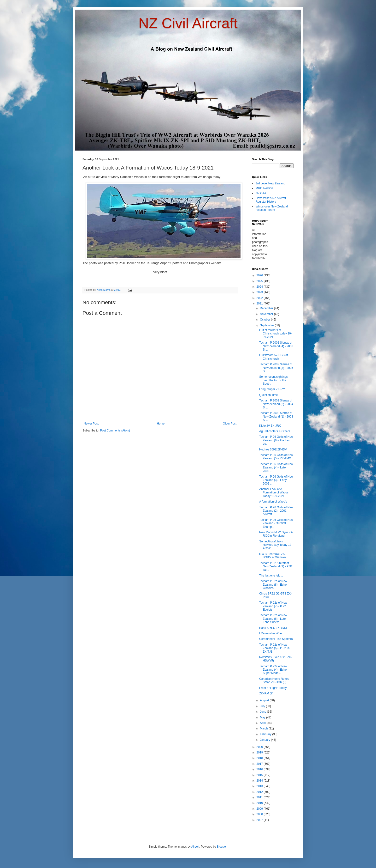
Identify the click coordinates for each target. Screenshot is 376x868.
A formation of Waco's (273, 502)
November (267, 314)
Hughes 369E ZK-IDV (273, 449)
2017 (260, 764)
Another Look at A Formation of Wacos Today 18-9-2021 (274, 493)
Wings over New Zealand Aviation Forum (272, 208)
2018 (260, 758)
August (265, 700)
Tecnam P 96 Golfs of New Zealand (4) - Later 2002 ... (276, 468)
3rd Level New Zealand (270, 183)
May (263, 717)
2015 (260, 775)
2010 (260, 803)
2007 (260, 820)
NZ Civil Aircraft (188, 23)
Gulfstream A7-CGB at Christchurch (273, 357)
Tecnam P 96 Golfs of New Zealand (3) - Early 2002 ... (276, 480)
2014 (260, 781)
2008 (260, 814)
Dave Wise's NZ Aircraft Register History (271, 200)
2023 (260, 292)
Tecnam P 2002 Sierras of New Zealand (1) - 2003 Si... (276, 416)
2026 (260, 275)
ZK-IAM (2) (266, 693)
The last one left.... (271, 576)
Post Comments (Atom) (115, 431)
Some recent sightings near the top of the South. (273, 380)
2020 (260, 747)
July (263, 706)
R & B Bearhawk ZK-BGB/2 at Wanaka (273, 556)
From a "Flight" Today (273, 688)
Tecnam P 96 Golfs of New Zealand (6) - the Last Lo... (276, 440)
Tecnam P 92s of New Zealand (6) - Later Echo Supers (273, 619)
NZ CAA (261, 193)
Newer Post (91, 424)
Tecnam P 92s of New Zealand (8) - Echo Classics (273, 585)
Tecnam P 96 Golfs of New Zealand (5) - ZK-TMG (276, 457)
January (265, 740)
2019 (260, 753)
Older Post (230, 424)
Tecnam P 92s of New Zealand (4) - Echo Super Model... (273, 670)
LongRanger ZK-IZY (272, 389)
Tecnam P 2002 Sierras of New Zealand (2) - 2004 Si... (276, 404)
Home (161, 424)
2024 (260, 287)
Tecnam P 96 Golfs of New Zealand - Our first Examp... (276, 523)
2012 (260, 792)
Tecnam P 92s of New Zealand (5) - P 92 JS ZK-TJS (275, 648)
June (263, 712)
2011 (260, 797)
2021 (260, 303)
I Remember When (271, 633)
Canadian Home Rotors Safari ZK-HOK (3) (274, 680)
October (265, 320)
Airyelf (195, 847)
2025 (260, 281)
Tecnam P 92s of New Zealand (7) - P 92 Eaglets (273, 606)
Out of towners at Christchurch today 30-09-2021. (276, 334)
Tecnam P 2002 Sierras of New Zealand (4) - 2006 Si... (276, 346)
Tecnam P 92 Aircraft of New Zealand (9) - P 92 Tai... (276, 567)
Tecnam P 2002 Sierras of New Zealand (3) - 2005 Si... (276, 368)
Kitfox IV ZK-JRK (270, 426)
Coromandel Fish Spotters (276, 639)
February (266, 734)
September (267, 325)
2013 (260, 786)
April (263, 723)
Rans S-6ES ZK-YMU (273, 628)
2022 (260, 298)
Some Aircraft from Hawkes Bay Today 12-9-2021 (276, 545)
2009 (260, 809)
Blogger (222, 847)
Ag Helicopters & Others (275, 431)
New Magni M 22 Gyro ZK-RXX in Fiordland (276, 534)
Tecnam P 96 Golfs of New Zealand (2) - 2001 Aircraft (276, 511)
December (267, 308)
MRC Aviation (264, 188)
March (264, 728)
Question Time (268, 395)
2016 (260, 769)
